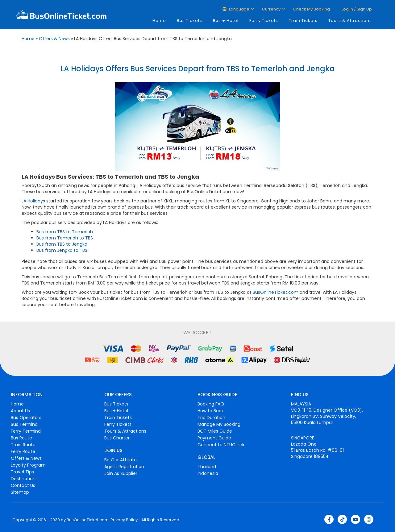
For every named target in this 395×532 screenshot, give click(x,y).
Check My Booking (312, 9)
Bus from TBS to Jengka (62, 244)
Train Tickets (303, 21)
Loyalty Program (28, 465)
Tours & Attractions (350, 21)
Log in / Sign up (356, 9)
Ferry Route (23, 451)
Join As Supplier (121, 473)
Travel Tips (22, 472)
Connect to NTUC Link (221, 445)
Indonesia (208, 473)
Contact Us (23, 485)
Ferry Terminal (26, 431)
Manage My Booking (219, 424)
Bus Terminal (25, 424)
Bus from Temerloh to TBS (65, 238)
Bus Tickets (189, 21)
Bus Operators (26, 418)
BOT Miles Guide (215, 431)
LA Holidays (33, 201)
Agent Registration (124, 467)
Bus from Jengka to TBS (62, 250)
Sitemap (20, 492)
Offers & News (54, 39)
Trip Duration (211, 418)
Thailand (207, 467)
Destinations (24, 479)
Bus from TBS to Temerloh (65, 232)
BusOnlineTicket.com (276, 292)
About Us (20, 411)
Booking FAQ (211, 404)
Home (159, 21)
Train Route (23, 445)
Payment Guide (214, 438)
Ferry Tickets (264, 21)
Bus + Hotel (226, 21)
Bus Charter (117, 438)
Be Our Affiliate (121, 460)
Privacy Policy (124, 520)
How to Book (211, 411)
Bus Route (21, 438)
